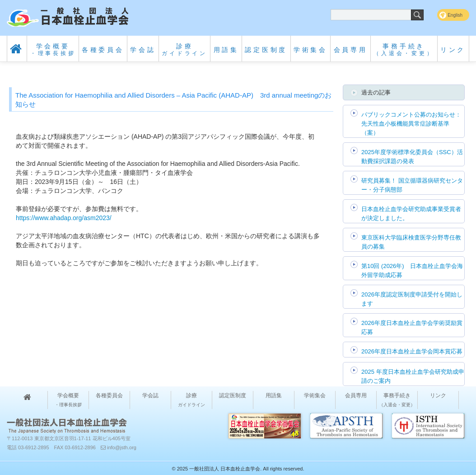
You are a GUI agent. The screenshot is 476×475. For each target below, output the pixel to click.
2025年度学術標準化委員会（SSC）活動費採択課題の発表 (412, 157)
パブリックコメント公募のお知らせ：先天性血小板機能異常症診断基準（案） (411, 124)
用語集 (226, 50)
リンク (453, 50)
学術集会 (310, 50)
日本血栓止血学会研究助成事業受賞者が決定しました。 (411, 214)
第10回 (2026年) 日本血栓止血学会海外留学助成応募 (412, 270)
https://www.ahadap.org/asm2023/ (64, 218)
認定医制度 (266, 50)
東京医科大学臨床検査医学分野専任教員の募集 (411, 242)
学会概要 (53, 49)
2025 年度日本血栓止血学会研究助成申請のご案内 (413, 376)
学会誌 (143, 50)
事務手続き (404, 49)
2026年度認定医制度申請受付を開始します (412, 299)
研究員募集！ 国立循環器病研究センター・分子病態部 (412, 185)
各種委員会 (103, 50)
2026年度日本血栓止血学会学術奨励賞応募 (412, 327)
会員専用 (351, 50)
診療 (184, 49)
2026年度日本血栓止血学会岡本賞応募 (412, 351)
